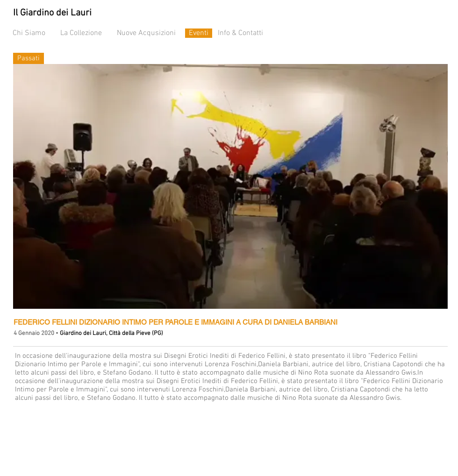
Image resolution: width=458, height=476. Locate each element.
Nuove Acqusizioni (146, 33)
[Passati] (29, 58)
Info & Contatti (240, 33)
